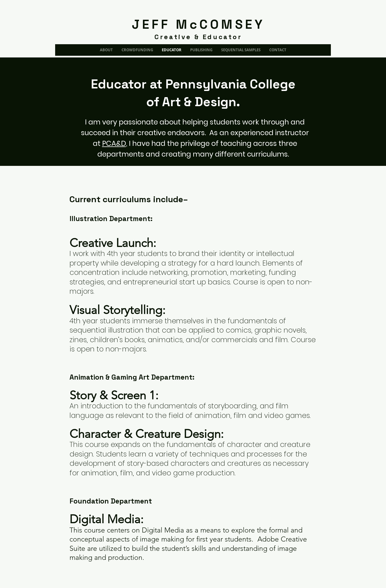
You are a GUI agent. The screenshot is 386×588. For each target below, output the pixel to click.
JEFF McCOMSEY (198, 24)
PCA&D (114, 143)
